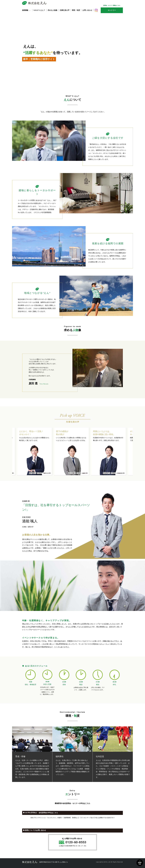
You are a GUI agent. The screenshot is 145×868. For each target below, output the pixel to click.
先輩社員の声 (65, 10)
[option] (35, 451)
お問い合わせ (88, 10)
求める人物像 (53, 10)
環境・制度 (76, 10)
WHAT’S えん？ (39, 10)
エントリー (112, 10)
